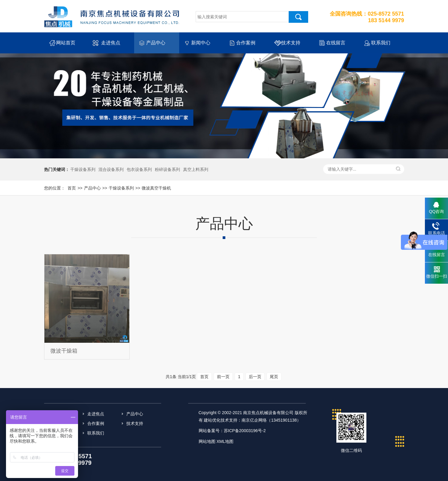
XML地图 (225, 441)
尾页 (274, 377)
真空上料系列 (196, 169)
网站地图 (207, 441)
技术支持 (291, 43)
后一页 (255, 377)
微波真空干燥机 (156, 188)
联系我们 (381, 43)
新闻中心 (201, 43)
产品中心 (156, 43)
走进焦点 (111, 43)
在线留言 (336, 43)
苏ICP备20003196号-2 (245, 431)
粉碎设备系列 (167, 169)
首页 (72, 188)
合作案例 (246, 43)
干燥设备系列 (83, 169)
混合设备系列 (111, 169)
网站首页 (66, 43)
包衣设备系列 (139, 169)
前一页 (223, 377)
